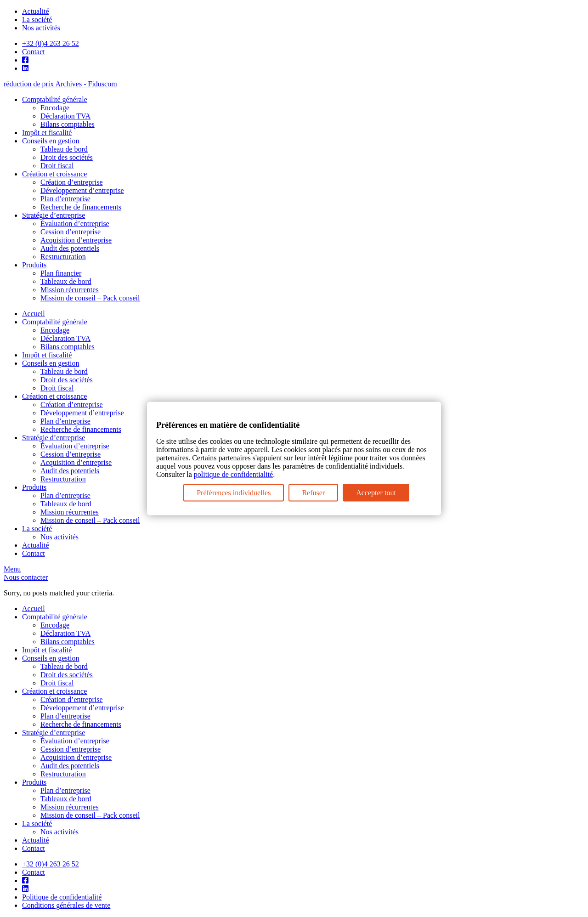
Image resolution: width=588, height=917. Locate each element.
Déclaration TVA (65, 116)
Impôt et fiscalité (47, 133)
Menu (12, 569)
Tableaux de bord (66, 281)
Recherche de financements (81, 207)
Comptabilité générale (55, 99)
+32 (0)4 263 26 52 (51, 43)
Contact (34, 52)
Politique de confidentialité (62, 897)
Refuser (313, 492)
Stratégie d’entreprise (54, 215)
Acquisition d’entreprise (76, 240)
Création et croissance (54, 174)
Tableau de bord (64, 149)
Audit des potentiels (70, 248)
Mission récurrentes (70, 290)
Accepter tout (376, 492)
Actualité (36, 11)
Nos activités (41, 28)
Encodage (55, 108)
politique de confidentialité (233, 474)
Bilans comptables (68, 124)
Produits (34, 265)
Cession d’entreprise (71, 232)
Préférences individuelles (234, 492)
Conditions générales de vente (66, 905)
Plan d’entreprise (65, 199)
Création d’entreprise (72, 182)
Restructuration (63, 257)
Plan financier (61, 273)
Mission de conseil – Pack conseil (90, 298)
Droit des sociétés (67, 157)
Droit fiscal (57, 166)
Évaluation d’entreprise (75, 224)
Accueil (34, 314)
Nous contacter (26, 577)
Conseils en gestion (51, 141)
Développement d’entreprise (82, 190)
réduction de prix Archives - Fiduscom (60, 84)
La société (37, 20)
